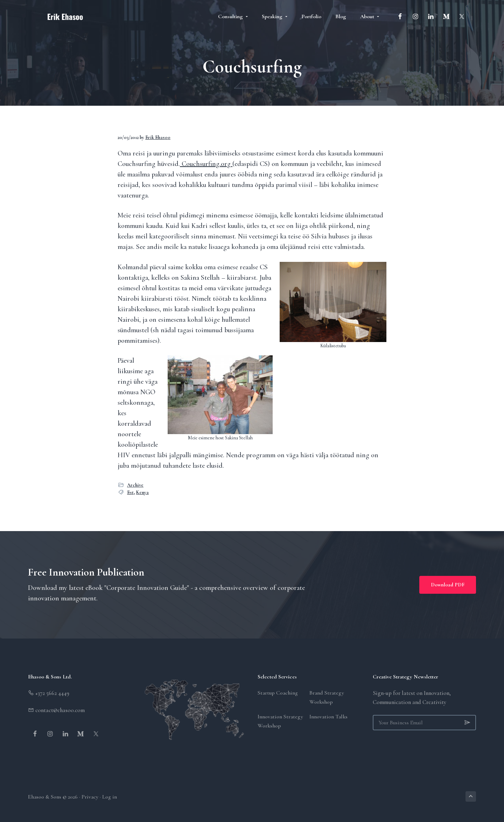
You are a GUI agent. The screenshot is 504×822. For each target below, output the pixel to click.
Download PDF (448, 585)
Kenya (142, 492)
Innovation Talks (328, 717)
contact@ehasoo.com (59, 710)
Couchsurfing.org (206, 164)
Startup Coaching (278, 693)
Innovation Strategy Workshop (280, 721)
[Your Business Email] (424, 723)
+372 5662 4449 (52, 693)
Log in (110, 797)
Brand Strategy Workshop (327, 697)
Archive (135, 485)
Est (130, 492)
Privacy (90, 797)
